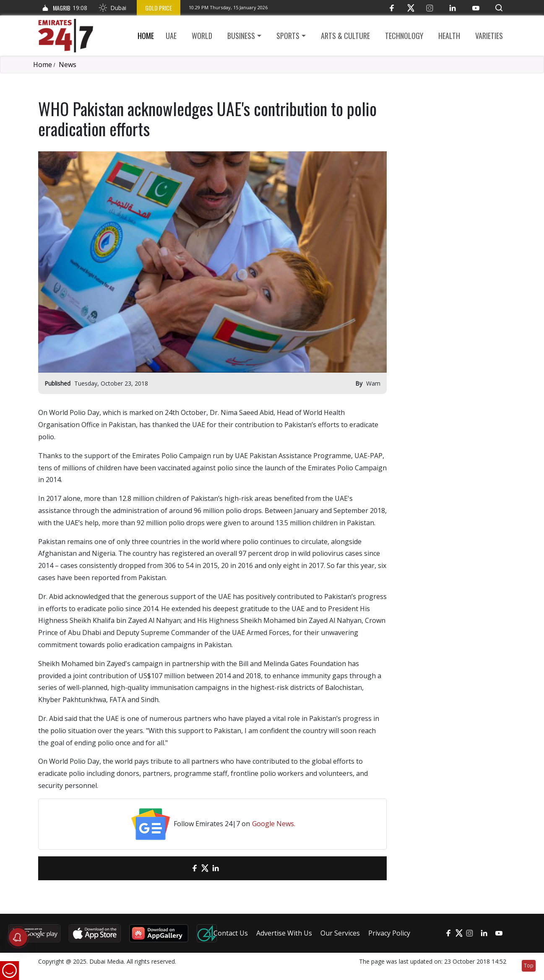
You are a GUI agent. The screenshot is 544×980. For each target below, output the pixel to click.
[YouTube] (476, 8)
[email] (180, 868)
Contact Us (231, 933)
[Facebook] (392, 8)
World (202, 36)
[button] (499, 8)
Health (449, 36)
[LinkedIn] (453, 8)
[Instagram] (430, 8)
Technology (404, 36)
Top (529, 966)
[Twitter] (411, 8)
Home (146, 36)
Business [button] (241, 36)
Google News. (274, 824)
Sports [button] (288, 36)
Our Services (340, 933)
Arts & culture (345, 36)
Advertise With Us (284, 933)
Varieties (489, 36)
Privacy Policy (389, 933)
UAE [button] (171, 36)
